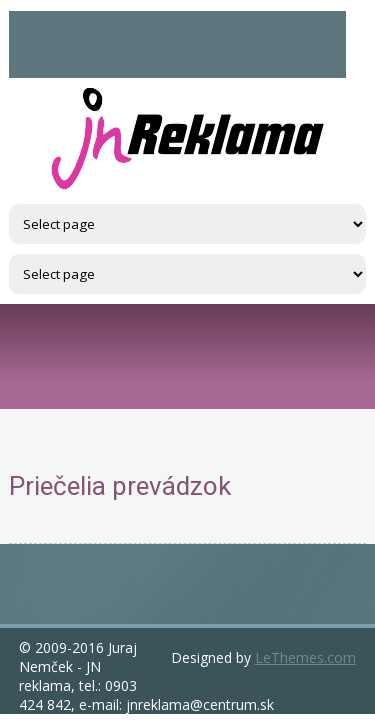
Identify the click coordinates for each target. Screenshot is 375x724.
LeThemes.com (305, 657)
